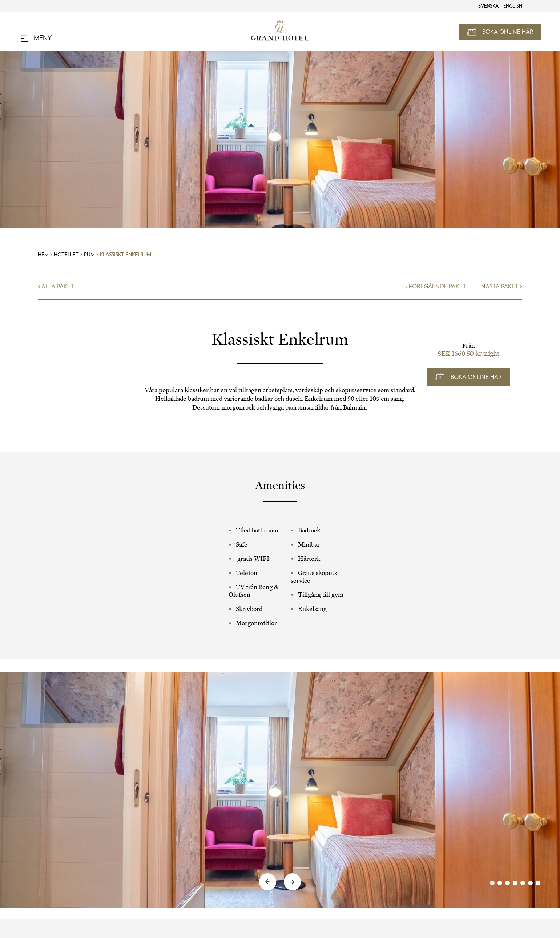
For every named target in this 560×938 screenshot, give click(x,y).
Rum (89, 255)
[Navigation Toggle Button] (36, 39)
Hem (43, 255)
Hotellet (66, 255)
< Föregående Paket (436, 287)
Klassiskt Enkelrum (126, 255)
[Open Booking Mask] (500, 32)
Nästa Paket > (502, 287)
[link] (515, 883)
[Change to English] (512, 6)
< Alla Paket (56, 287)
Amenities (280, 486)
